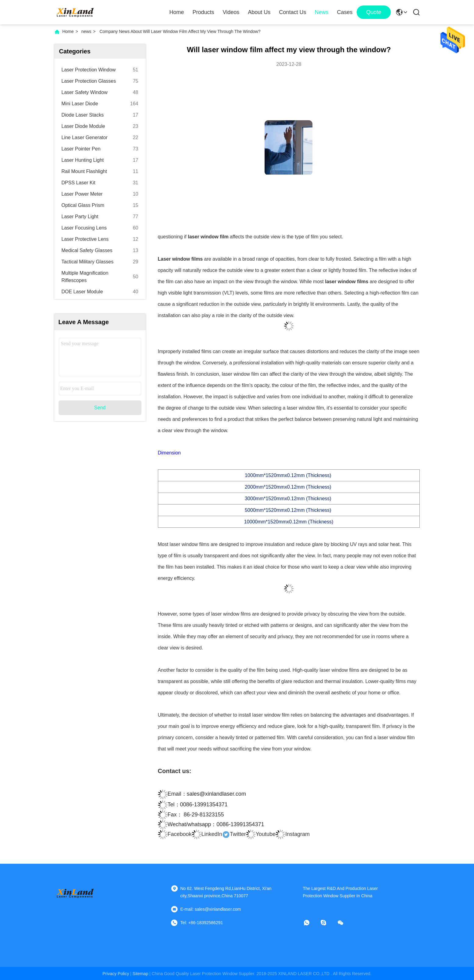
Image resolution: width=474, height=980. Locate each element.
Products (203, 12)
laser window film (208, 237)
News (321, 12)
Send (100, 408)
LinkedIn (207, 834)
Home (177, 12)
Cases (345, 12)
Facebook (175, 834)
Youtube (261, 834)
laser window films (347, 282)
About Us (259, 12)
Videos (231, 12)
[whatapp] (311, 923)
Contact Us (292, 12)
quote (374, 12)
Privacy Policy (116, 974)
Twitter (234, 834)
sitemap (140, 974)
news (86, 31)
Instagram (293, 834)
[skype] (328, 923)
